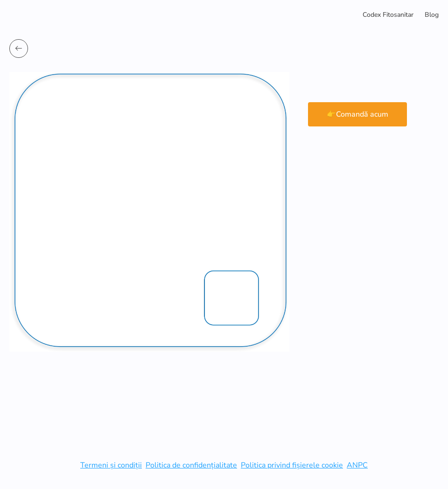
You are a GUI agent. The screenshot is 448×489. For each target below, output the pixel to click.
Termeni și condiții (111, 465)
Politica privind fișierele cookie (292, 465)
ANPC (357, 465)
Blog (432, 15)
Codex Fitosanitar (388, 15)
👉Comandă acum (357, 114)
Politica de (164, 465)
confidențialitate (210, 465)
